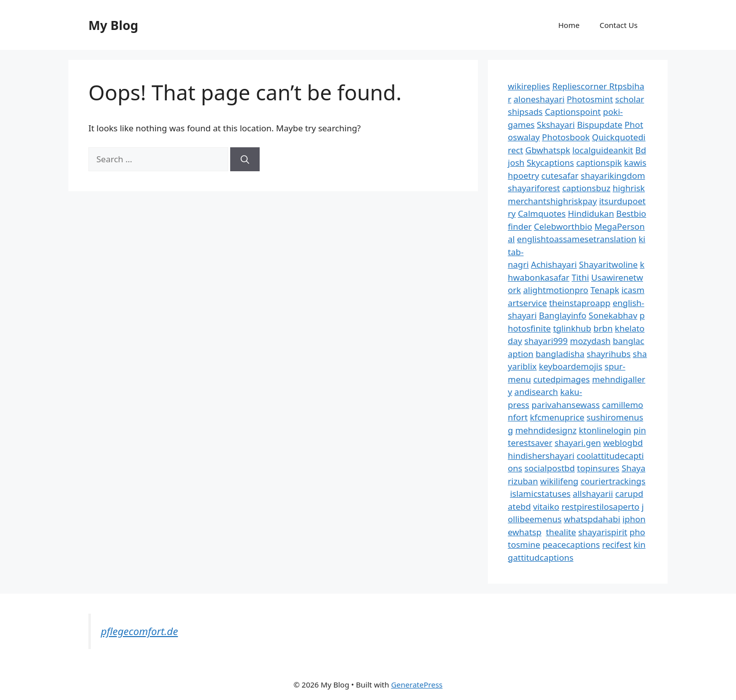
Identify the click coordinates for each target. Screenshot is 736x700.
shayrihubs (609, 354)
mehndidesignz (546, 430)
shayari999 (546, 341)
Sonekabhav (613, 315)
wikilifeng (559, 481)
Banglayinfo (562, 315)
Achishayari (554, 264)
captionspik (599, 163)
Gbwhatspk (548, 150)
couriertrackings (613, 481)
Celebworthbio (563, 226)
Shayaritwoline (608, 264)
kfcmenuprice (557, 417)
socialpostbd (550, 468)
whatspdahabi (592, 519)
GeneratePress (417, 685)
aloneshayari (539, 99)
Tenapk (605, 290)
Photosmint (590, 99)
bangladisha (560, 354)
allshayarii (593, 494)
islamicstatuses (540, 494)
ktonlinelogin (605, 430)
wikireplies (529, 86)
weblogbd (623, 443)
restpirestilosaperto (600, 507)
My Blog (113, 25)
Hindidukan (591, 213)
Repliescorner (581, 86)
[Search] (245, 159)
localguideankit (603, 150)
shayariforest (534, 188)
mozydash (590, 341)
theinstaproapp (580, 303)
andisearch (536, 392)
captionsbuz (586, 188)
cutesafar (560, 175)
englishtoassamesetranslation (576, 239)
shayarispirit (603, 532)
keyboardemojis (570, 366)
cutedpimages (561, 379)
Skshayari (556, 125)
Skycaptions (551, 163)
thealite (561, 532)
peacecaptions (571, 544)
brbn (603, 328)
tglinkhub (572, 328)
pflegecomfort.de (139, 631)
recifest (617, 544)
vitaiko (546, 507)
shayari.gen (578, 443)
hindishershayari (541, 456)
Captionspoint (573, 112)
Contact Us (619, 25)
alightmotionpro (556, 290)
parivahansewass (565, 405)
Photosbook (566, 137)
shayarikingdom (613, 175)
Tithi (580, 277)
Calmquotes (542, 213)
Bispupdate (600, 125)
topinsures (598, 468)
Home (569, 25)
